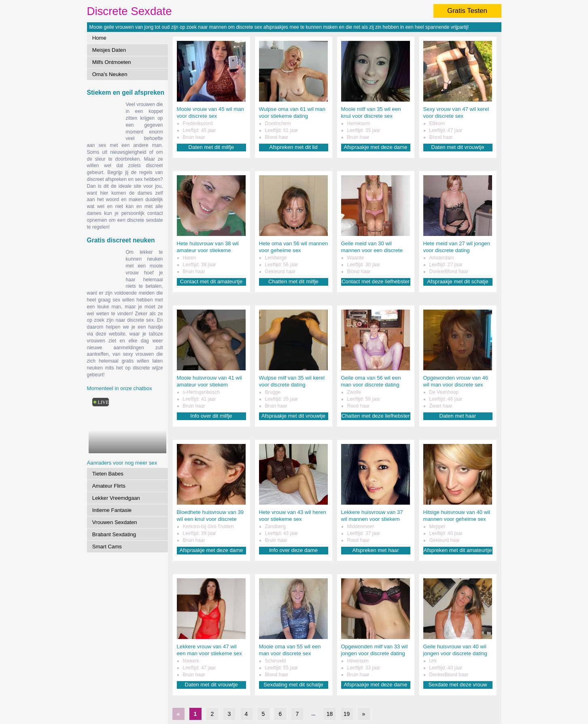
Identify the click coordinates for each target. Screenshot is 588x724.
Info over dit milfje (211, 416)
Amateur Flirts (109, 486)
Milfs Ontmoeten (112, 62)
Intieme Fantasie (112, 510)
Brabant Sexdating (114, 534)
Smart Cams (107, 547)
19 (347, 714)
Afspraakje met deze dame (376, 147)
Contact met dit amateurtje (211, 281)
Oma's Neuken (110, 74)
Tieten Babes (108, 474)
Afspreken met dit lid (293, 147)
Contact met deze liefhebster (376, 281)
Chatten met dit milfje (293, 281)
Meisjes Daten (109, 50)
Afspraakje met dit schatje (458, 281)
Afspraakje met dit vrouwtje (293, 416)
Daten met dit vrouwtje (457, 147)
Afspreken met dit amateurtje (458, 550)
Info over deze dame (293, 550)
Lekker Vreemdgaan (116, 498)
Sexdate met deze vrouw (457, 685)
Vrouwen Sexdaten (115, 522)
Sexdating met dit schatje (293, 685)
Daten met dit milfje (211, 147)
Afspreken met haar (375, 550)
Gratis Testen (467, 11)
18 (330, 714)
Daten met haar (458, 416)
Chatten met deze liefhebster (376, 416)
